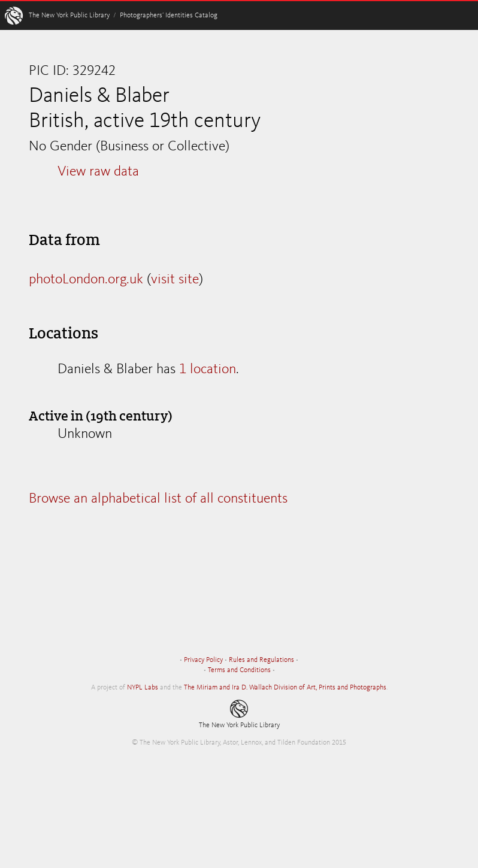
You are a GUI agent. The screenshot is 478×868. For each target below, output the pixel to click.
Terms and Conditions (239, 670)
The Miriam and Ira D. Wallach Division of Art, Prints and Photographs (285, 688)
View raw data (98, 172)
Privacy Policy (203, 660)
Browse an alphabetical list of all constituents (158, 499)
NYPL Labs (143, 688)
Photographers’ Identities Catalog (169, 16)
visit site (175, 280)
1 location (208, 370)
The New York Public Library (69, 16)
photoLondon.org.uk (86, 280)
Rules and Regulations (261, 660)
